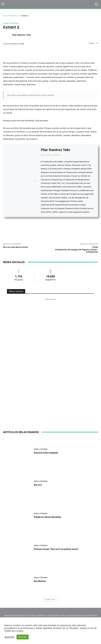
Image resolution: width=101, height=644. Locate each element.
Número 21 (15, 16)
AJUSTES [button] (9, 637)
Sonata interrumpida (46, 453)
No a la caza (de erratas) (15, 247)
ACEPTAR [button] (23, 637)
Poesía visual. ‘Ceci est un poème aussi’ (56, 549)
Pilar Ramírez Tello (22, 35)
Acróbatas (40, 581)
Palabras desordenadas (48, 517)
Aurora (38, 485)
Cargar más (51, 599)
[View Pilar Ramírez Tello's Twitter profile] (35, 181)
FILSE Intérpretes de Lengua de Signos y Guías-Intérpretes (77, 249)
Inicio (5, 16)
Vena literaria (11, 23)
